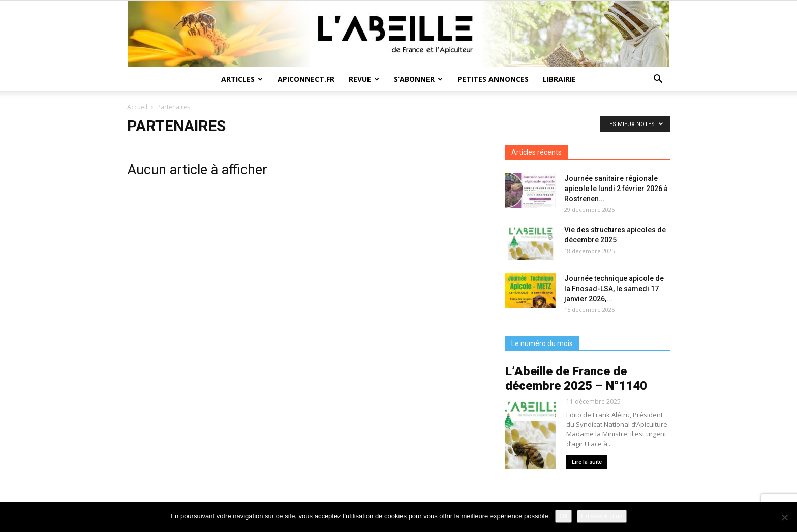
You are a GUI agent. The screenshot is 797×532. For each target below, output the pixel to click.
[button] (658, 80)
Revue (364, 79)
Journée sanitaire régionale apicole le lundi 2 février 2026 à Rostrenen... (616, 189)
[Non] (784, 517)
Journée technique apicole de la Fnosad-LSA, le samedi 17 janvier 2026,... (614, 289)
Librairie (559, 79)
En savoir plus (602, 516)
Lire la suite (587, 462)
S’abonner (418, 79)
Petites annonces (493, 79)
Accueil (137, 107)
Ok (563, 516)
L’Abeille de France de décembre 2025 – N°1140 (576, 379)
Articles (242, 79)
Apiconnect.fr (306, 79)
